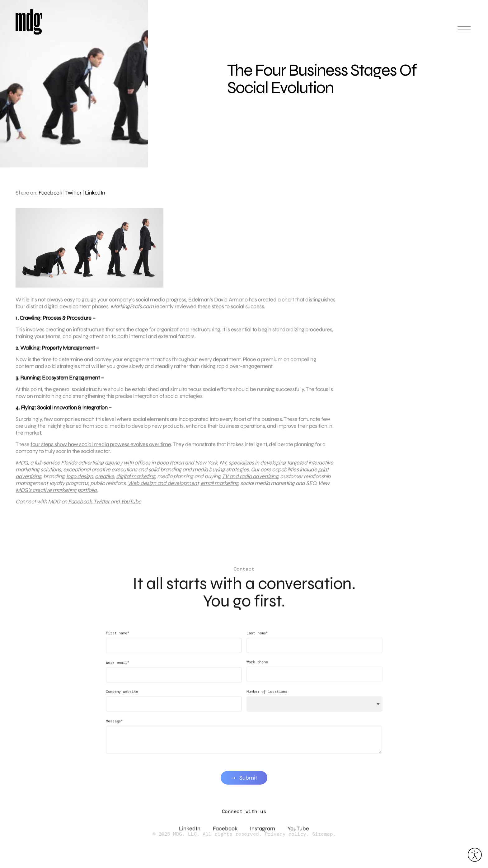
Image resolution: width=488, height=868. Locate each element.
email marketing (219, 486)
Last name (257, 639)
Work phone (257, 668)
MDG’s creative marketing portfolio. (57, 493)
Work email (117, 668)
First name (117, 639)
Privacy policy (286, 834)
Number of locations (267, 697)
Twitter (73, 193)
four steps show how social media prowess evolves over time (101, 447)
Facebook (50, 193)
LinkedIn (95, 193)
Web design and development (163, 486)
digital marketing (136, 479)
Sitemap (323, 834)
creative (104, 479)
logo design (80, 479)
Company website (122, 697)
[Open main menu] (464, 32)
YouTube (131, 504)
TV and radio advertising (250, 479)
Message (114, 727)
